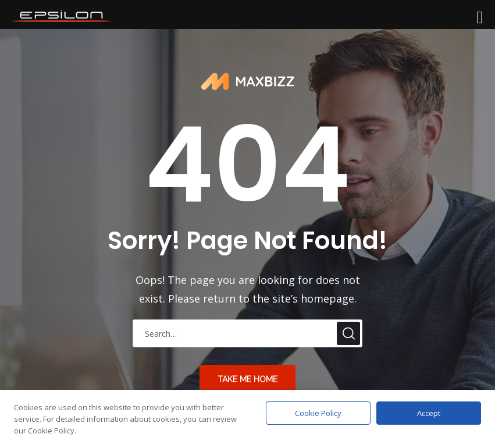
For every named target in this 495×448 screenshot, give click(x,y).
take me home (247, 379)
